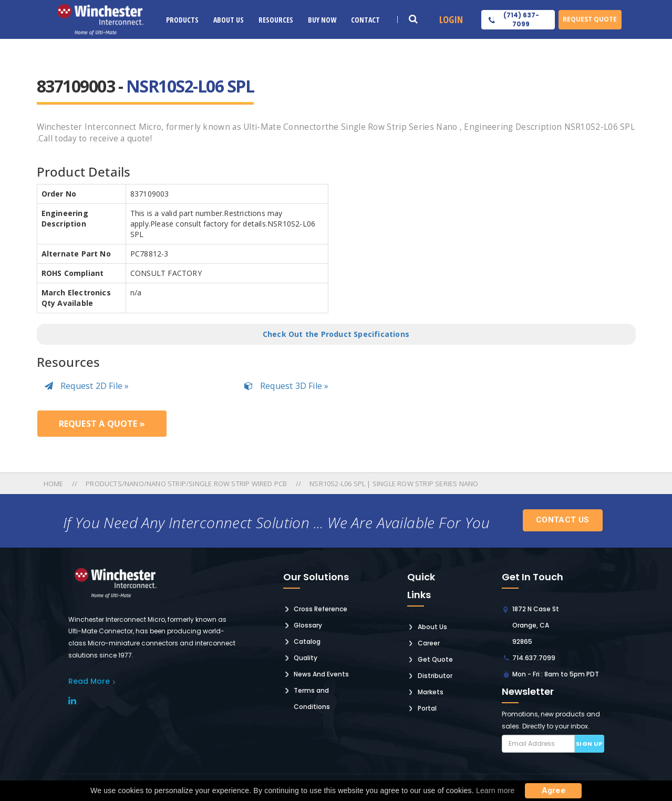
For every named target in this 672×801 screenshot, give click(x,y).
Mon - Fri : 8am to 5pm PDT (556, 674)
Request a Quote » (102, 424)
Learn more (495, 790)
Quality (306, 658)
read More (89, 681)
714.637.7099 (534, 658)
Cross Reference (321, 609)
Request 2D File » (87, 386)
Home (54, 484)
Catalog (307, 641)
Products (182, 20)
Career (429, 643)
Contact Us (563, 520)
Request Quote (590, 19)
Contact (365, 20)
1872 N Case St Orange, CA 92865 (536, 625)
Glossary (308, 625)
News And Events (321, 674)
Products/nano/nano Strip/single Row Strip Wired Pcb (186, 484)
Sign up (589, 744)
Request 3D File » (287, 386)
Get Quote (435, 659)
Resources (276, 20)
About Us (229, 20)
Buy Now (322, 20)
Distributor (435, 676)
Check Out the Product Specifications (336, 334)
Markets (431, 692)
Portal (427, 708)
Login (451, 19)
